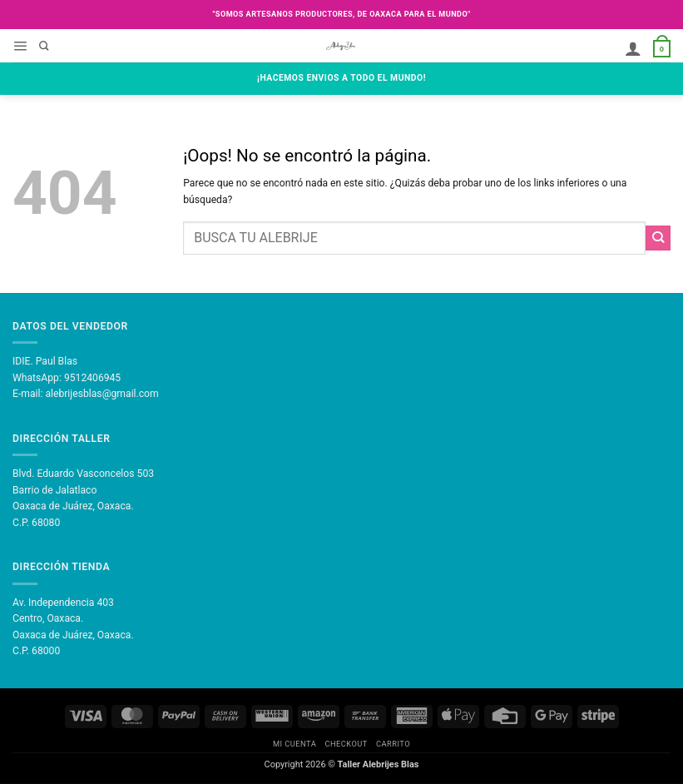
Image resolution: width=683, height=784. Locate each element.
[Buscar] (44, 47)
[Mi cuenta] (633, 49)
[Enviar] (658, 238)
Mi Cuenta (294, 744)
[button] (20, 47)
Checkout (346, 744)
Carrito (393, 744)
